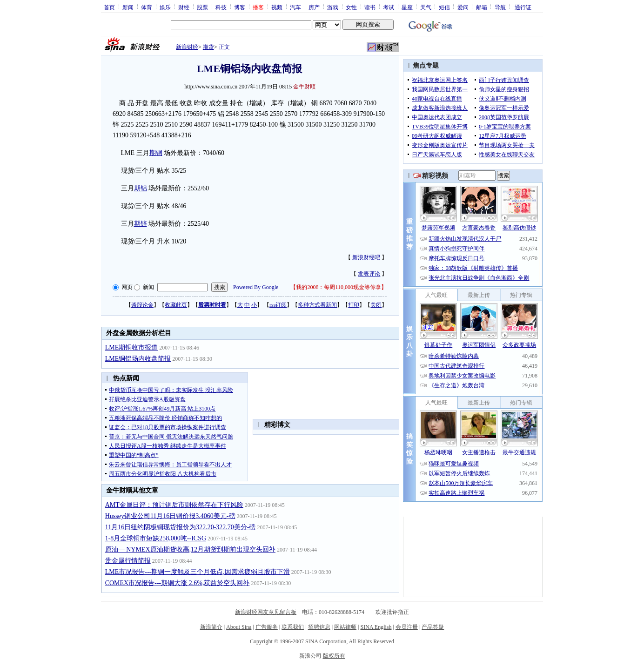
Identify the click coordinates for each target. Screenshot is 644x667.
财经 (184, 7)
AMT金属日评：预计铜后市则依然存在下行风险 (174, 505)
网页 (127, 287)
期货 (208, 47)
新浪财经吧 (366, 257)
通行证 (523, 7)
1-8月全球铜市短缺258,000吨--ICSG (156, 538)
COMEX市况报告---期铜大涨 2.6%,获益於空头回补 (178, 583)
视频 (277, 7)
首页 (109, 7)
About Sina (239, 627)
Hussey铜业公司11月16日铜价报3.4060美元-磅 (170, 516)
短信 (444, 7)
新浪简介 (211, 627)
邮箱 (482, 7)
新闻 (128, 7)
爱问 (463, 7)
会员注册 (407, 627)
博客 (240, 7)
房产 (314, 7)
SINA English (376, 627)
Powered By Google (256, 287)
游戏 (333, 7)
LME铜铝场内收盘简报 (138, 359)
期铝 (141, 188)
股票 (202, 7)
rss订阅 (278, 305)
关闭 (376, 305)
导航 (500, 7)
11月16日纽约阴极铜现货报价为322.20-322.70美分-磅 (181, 527)
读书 (370, 7)
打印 (354, 305)
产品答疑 (433, 627)
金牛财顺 (304, 87)
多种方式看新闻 (317, 305)
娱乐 (165, 7)
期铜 (156, 153)
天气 (426, 7)
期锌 (141, 224)
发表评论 (369, 274)
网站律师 (345, 627)
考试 (389, 7)
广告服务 (267, 627)
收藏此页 (176, 305)
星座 (407, 7)
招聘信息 (319, 627)
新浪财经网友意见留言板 (266, 612)
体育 (147, 7)
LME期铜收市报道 (132, 347)
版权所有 (334, 656)
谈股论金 (142, 305)
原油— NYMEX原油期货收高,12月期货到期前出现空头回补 (190, 549)
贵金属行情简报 (128, 561)
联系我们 (293, 627)
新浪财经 (187, 47)
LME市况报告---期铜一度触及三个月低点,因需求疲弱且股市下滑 (198, 572)
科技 (221, 7)
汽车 (295, 7)
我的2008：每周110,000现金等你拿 (339, 287)
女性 (351, 7)
